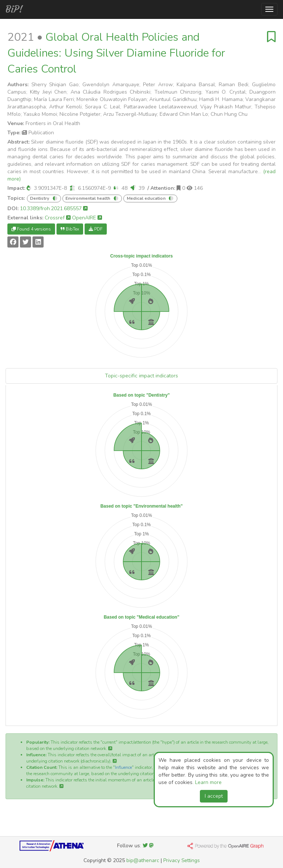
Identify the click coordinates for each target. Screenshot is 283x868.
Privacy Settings (182, 860)
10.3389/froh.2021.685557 (54, 208)
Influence (123, 767)
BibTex (70, 229)
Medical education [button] (147, 198)
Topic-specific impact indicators (141, 376)
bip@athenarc (143, 860)
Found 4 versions (31, 229)
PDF (96, 229)
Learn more (208, 782)
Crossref (58, 218)
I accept (214, 796)
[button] (29, 188)
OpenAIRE (87, 218)
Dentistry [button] (40, 198)
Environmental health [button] (88, 198)
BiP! (14, 9)
